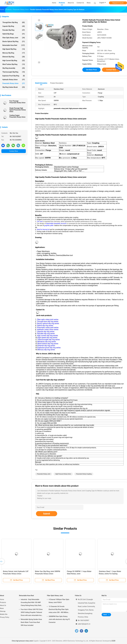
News (2, 608)
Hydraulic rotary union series (47, 330)
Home (2, 599)
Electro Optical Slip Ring (14, 41)
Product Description (57, 83)
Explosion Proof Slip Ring (14, 76)
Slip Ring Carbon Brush (14, 87)
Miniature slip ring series (47, 342)
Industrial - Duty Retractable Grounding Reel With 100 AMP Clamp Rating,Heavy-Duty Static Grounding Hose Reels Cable (31, 603)
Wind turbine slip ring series (48, 344)
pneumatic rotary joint (44, 474)
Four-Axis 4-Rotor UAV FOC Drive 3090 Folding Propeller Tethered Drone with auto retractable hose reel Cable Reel (32, 613)
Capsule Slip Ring (14, 26)
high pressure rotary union (63, 474)
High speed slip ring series (47, 338)
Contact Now (14, 151)
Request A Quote (118, 3)
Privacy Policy (5, 617)
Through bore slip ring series (47, 321)
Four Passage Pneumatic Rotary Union (17, 102)
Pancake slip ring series (46, 334)
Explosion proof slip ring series (49, 348)
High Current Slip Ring (14, 61)
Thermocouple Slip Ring (14, 72)
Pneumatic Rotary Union (14, 83)
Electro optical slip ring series (48, 323)
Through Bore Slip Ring (14, 22)
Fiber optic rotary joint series (47, 319)
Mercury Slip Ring (14, 53)
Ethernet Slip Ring (14, 57)
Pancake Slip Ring (14, 30)
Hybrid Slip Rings (14, 34)
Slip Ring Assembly (14, 68)
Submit (47, 514)
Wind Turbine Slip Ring (14, 64)
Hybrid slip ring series (45, 325)
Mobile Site (4, 614)
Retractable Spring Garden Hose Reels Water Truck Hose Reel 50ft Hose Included (31, 622)
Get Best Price (91, 70)
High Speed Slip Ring (14, 49)
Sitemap (3, 611)
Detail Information (41, 83)
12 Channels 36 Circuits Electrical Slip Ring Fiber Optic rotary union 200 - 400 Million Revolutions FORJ (59, 610)
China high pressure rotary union (22, 641)
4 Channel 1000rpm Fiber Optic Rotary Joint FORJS (59, 601)
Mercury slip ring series (46, 350)
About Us (3, 605)
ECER (113, 641)
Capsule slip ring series (46, 332)
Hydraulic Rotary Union (14, 80)
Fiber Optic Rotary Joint (14, 38)
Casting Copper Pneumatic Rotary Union (17, 116)
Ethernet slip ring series (46, 346)
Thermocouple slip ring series (49, 340)
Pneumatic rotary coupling (84, 474)
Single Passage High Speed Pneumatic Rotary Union (18, 110)
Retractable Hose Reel (14, 45)
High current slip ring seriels (47, 336)
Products (3, 602)
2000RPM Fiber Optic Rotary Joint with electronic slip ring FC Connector (59, 619)
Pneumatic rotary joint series (48, 328)
